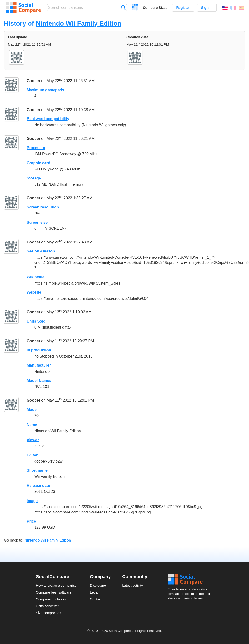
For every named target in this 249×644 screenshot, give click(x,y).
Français (233, 8)
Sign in (207, 8)
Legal (94, 592)
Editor (32, 455)
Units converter (47, 606)
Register (183, 8)
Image (32, 501)
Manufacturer (39, 365)
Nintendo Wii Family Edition (78, 23)
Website (34, 292)
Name (32, 425)
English (225, 8)
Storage (34, 178)
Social (190, 579)
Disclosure (98, 586)
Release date (38, 486)
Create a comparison (135, 8)
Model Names (39, 380)
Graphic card (38, 163)
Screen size (37, 222)
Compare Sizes (155, 8)
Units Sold (36, 321)
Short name (37, 470)
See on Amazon (41, 251)
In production (39, 350)
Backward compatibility (48, 119)
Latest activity (132, 586)
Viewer (33, 440)
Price (31, 521)
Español (242, 8)
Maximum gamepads (45, 90)
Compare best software (54, 592)
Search (123, 7)
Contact (96, 599)
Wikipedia (36, 277)
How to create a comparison (57, 586)
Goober (33, 81)
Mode (32, 409)
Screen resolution (43, 207)
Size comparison (49, 613)
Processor (36, 148)
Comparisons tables (51, 599)
